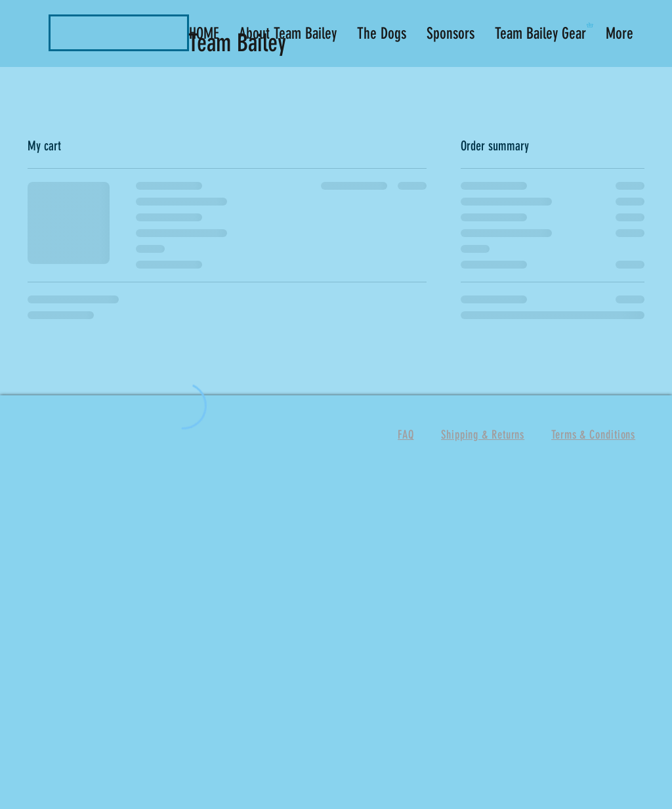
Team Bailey (240, 43)
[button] (592, 25)
